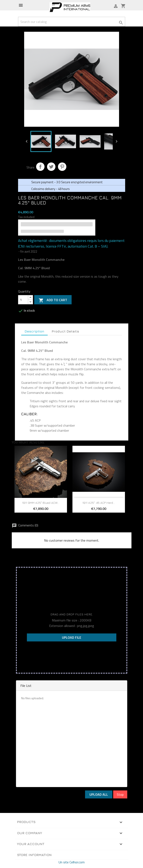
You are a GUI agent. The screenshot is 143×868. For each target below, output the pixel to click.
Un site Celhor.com (72, 862)
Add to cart (53, 300)
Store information (34, 855)
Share (40, 167)
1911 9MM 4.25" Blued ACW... (41, 503)
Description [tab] (34, 331)
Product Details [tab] (65, 331)
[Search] (72, 22)
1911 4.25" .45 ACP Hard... (99, 503)
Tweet (51, 167)
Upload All (99, 794)
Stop (120, 794)
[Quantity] (23, 300)
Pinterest (62, 167)
